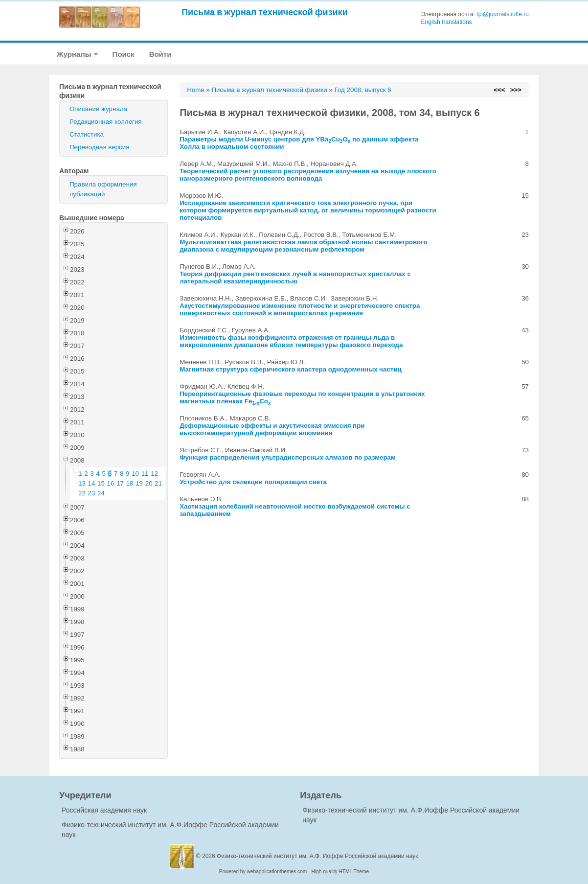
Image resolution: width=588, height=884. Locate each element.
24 (101, 493)
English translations (447, 22)
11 (145, 474)
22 (82, 493)
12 (154, 474)
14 (92, 483)
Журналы (77, 54)
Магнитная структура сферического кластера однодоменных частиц (291, 369)
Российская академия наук (104, 810)
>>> (516, 90)
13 (82, 483)
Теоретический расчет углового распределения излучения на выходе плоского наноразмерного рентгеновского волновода (308, 175)
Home (196, 90)
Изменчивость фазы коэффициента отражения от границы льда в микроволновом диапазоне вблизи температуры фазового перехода (291, 341)
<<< (499, 90)
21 (158, 483)
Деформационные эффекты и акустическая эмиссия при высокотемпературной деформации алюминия (272, 429)
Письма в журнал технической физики (265, 12)
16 (111, 483)
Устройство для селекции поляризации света (253, 482)
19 (139, 483)
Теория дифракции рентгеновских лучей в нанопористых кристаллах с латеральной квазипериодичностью (295, 278)
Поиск (124, 54)
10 (135, 474)
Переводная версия (99, 147)
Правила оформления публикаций (103, 189)
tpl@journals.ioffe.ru (503, 14)
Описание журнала (98, 109)
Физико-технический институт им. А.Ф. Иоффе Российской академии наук (317, 856)
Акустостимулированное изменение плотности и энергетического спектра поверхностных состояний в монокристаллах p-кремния (300, 309)
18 (130, 483)
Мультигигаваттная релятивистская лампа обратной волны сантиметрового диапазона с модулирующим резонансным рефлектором (304, 246)
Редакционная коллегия (106, 122)
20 (149, 483)
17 (120, 483)
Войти (160, 54)
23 (92, 493)
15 (101, 483)
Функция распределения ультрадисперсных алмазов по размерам (288, 457)
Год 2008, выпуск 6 (363, 90)
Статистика (87, 134)
